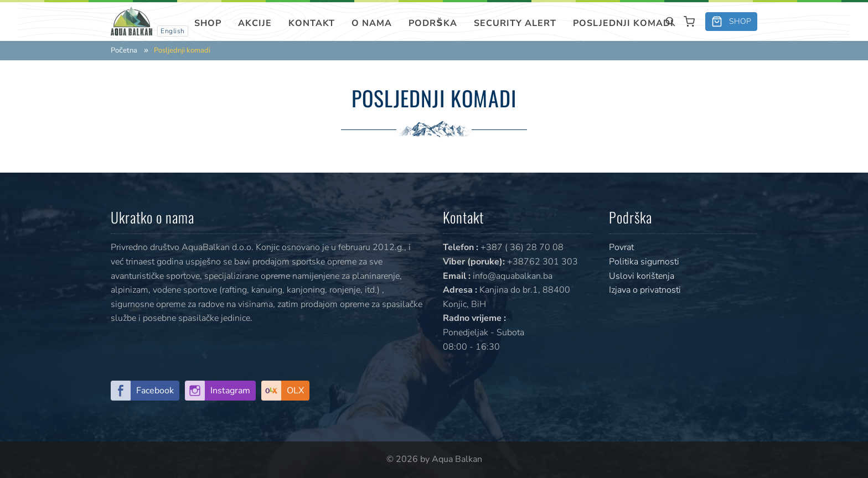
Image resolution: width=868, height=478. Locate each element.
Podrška (433, 23)
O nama (372, 23)
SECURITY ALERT (515, 23)
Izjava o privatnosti (645, 290)
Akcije (255, 23)
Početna (124, 51)
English (173, 31)
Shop (208, 23)
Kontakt (312, 23)
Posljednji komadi (623, 23)
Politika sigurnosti (644, 262)
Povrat (621, 247)
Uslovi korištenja (642, 276)
